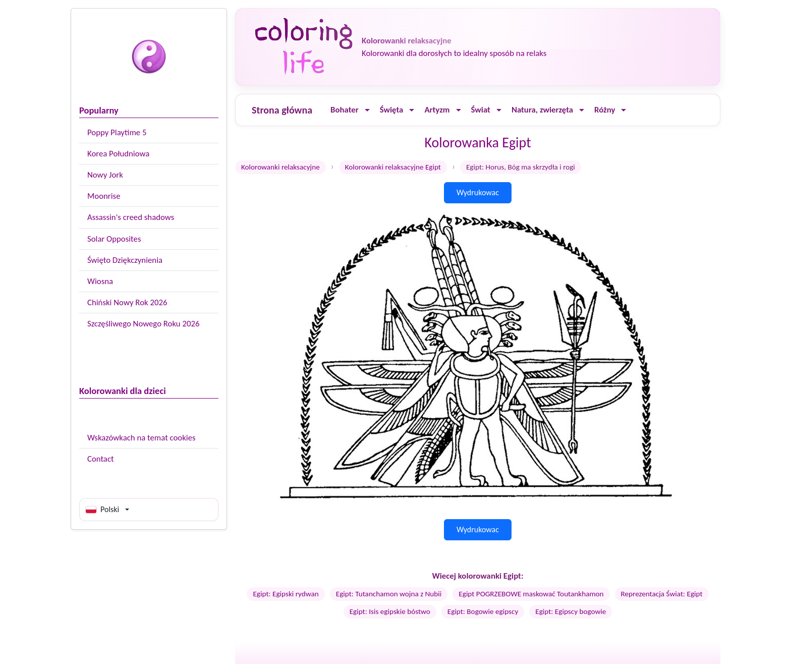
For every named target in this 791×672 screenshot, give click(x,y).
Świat (481, 110)
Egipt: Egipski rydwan (286, 594)
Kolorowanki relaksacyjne (280, 167)
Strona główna (282, 110)
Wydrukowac (478, 192)
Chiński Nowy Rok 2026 (127, 302)
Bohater (345, 110)
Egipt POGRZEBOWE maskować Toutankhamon (531, 594)
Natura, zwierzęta (542, 110)
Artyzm (437, 110)
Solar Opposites (114, 239)
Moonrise (104, 196)
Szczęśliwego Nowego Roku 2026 (143, 324)
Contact (101, 459)
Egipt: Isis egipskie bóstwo (390, 611)
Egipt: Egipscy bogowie (571, 611)
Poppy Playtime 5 (117, 132)
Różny (605, 110)
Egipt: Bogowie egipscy (483, 611)
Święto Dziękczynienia (125, 260)
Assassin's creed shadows (131, 217)
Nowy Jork (105, 175)
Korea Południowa (118, 154)
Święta (392, 110)
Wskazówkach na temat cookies (142, 438)
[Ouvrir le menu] (367, 110)
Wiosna (100, 281)
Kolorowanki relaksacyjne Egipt (393, 167)
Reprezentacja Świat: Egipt (662, 594)
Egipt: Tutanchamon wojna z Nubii (389, 594)
